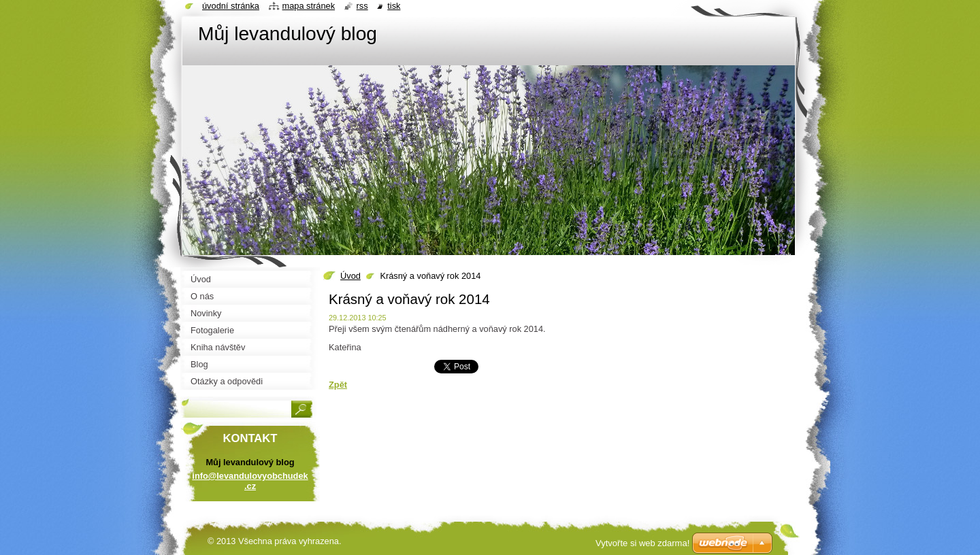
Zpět (338, 385)
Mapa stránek (309, 6)
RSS (362, 6)
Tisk (394, 6)
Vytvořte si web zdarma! (642, 543)
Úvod (350, 276)
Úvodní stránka (231, 6)
